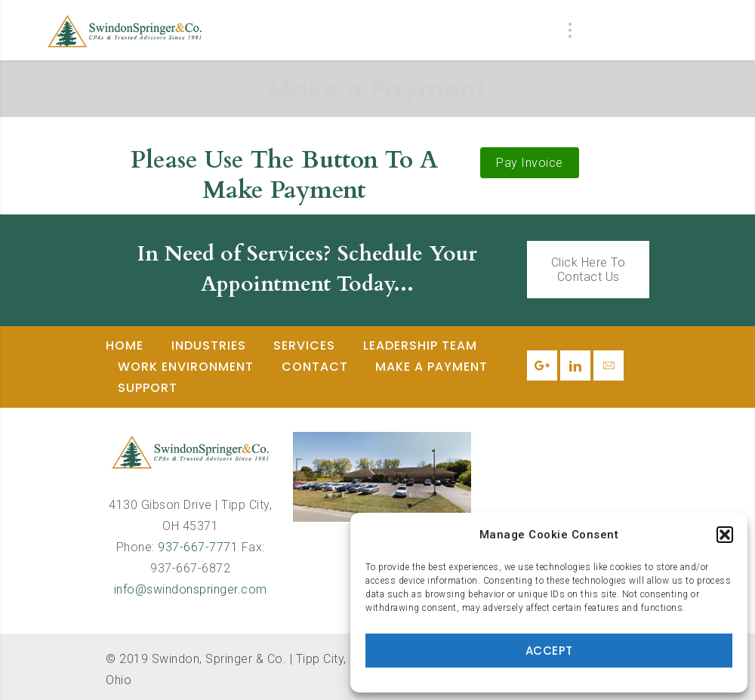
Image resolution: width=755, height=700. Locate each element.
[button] (725, 535)
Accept (549, 651)
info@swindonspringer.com (191, 589)
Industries (209, 345)
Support (148, 388)
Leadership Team (420, 345)
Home (125, 345)
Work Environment (186, 367)
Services (304, 345)
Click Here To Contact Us (589, 270)
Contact (315, 367)
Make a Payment (431, 367)
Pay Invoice (530, 163)
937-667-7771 (198, 547)
